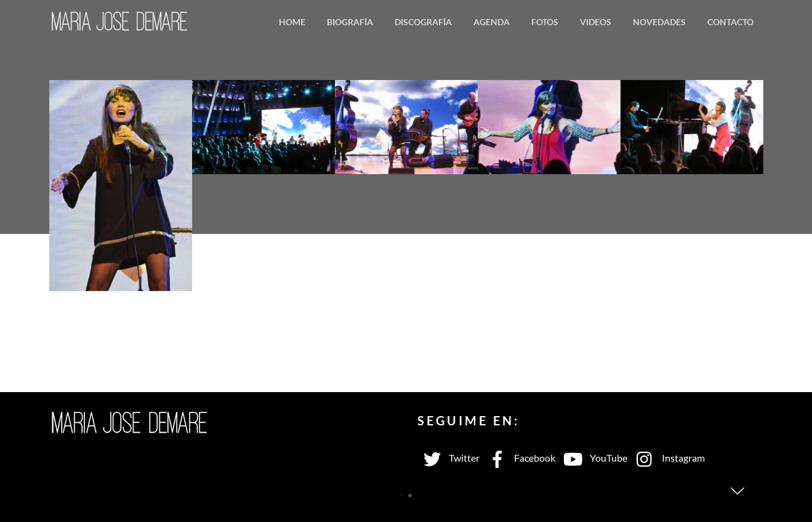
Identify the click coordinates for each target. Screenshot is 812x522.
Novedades (659, 22)
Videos (596, 22)
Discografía (423, 22)
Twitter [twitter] (448, 458)
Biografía (350, 22)
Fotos (545, 22)
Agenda (492, 22)
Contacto (730, 22)
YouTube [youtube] (593, 458)
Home (292, 22)
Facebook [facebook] (519, 458)
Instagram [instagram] (668, 458)
